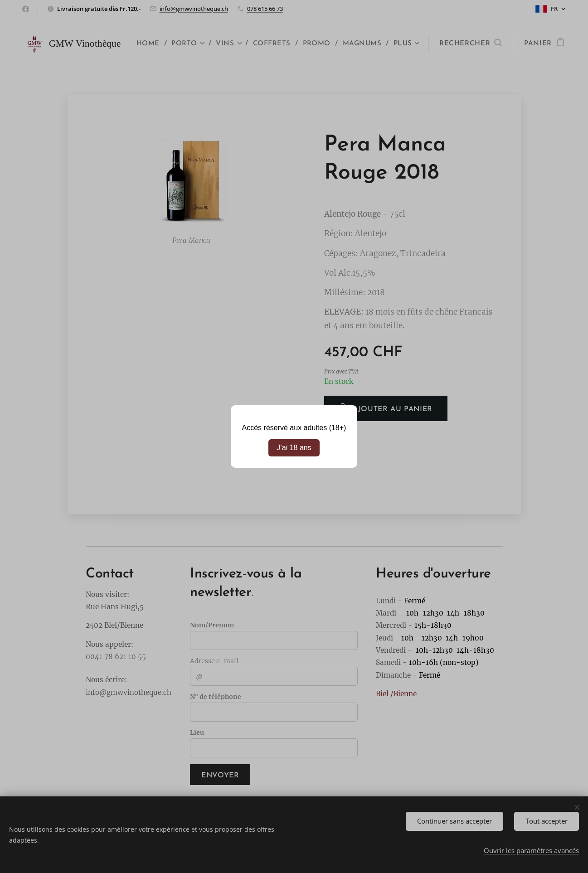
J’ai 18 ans (294, 448)
